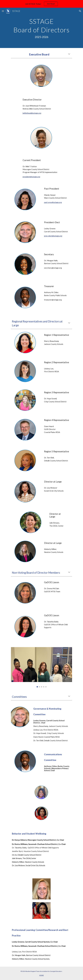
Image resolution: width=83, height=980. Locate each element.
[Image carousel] (41, 667)
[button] (3, 11)
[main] (41, 28)
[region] (41, 4)
